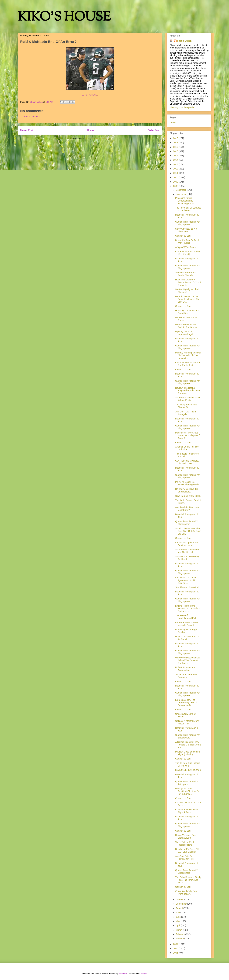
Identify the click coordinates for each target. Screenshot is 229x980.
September (181, 904)
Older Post (154, 130)
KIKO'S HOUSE (64, 17)
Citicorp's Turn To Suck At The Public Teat (188, 364)
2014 (176, 160)
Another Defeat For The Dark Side (187, 448)
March (179, 930)
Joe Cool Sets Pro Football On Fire (184, 857)
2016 (176, 151)
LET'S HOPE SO (90, 95)
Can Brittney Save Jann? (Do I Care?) (188, 253)
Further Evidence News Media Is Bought (187, 624)
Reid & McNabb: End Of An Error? (187, 638)
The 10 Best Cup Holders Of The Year (188, 764)
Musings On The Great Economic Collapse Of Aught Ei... (187, 435)
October (180, 899)
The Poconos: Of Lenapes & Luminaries (188, 209)
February (180, 934)
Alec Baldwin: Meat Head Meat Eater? (188, 509)
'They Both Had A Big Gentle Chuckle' (186, 274)
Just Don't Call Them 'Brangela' (186, 413)
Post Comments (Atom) (96, 138)
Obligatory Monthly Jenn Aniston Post (187, 722)
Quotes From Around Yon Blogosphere (188, 223)
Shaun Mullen (184, 41)
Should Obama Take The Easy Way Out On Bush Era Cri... (188, 531)
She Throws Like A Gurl (187, 587)
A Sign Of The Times (185, 247)
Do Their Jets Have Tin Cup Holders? (187, 490)
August (179, 908)
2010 (176, 177)
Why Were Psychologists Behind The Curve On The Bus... (188, 660)
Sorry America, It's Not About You (186, 230)
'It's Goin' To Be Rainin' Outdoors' (187, 676)
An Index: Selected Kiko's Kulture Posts (188, 399)
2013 (176, 164)
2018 (176, 143)
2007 (176, 944)
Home (90, 130)
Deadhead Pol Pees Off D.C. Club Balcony (187, 850)
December (181, 190)
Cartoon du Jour (183, 236)
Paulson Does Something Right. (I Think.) (188, 753)
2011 (176, 173)
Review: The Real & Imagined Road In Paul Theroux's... (188, 391)
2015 (176, 156)
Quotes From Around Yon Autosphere (188, 783)
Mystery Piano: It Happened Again (185, 333)
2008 (176, 186)
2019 (176, 138)
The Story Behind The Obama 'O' (186, 406)
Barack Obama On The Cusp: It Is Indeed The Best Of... (187, 299)
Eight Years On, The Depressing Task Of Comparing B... (186, 703)
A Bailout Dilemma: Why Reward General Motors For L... (188, 745)
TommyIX (123, 974)
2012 (176, 169)
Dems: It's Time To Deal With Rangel (187, 242)
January (180, 939)
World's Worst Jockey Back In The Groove (186, 326)
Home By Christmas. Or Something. (187, 312)
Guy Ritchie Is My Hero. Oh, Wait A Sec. (187, 462)
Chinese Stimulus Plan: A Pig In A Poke (188, 811)
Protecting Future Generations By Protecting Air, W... (186, 201)
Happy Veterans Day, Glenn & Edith (186, 836)
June (178, 917)
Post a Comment (32, 116)
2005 (176, 953)
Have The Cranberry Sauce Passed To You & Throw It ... (188, 282)
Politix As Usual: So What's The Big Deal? (187, 483)
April (178, 925)
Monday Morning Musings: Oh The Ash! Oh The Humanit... (188, 355)
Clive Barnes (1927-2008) (188, 496)
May (178, 921)
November (181, 194)
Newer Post (27, 130)
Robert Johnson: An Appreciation (185, 669)
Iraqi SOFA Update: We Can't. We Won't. (187, 544)
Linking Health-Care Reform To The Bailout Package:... (187, 609)
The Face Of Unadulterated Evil (186, 617)
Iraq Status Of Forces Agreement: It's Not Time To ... (186, 580)
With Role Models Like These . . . (186, 319)
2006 (176, 948)
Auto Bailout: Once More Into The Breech (187, 551)
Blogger (143, 974)
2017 (176, 147)
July (178, 913)
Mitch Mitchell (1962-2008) (188, 770)
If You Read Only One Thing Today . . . (186, 893)
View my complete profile (182, 107)
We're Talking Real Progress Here (184, 843)
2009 (176, 182)
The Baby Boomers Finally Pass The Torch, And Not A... (188, 880)
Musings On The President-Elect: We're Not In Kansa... (187, 791)
